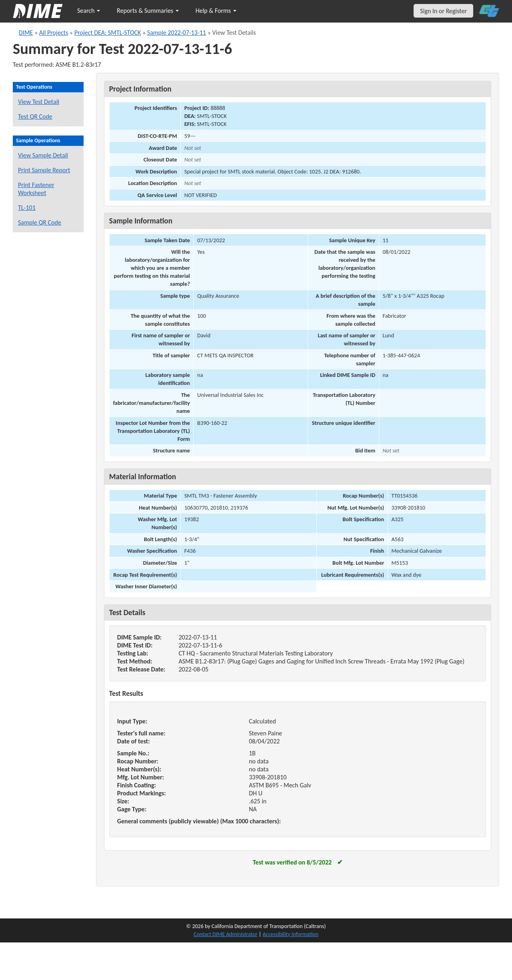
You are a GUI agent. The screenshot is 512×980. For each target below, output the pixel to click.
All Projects (54, 33)
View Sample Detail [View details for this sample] (43, 155)
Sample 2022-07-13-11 (177, 33)
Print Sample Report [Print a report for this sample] (44, 170)
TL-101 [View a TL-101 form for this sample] (27, 208)
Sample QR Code (40, 222)
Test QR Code (35, 117)
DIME (26, 33)
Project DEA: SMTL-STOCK (108, 33)
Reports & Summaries (148, 11)
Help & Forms (216, 11)
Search (89, 11)
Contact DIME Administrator (226, 934)
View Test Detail (39, 102)
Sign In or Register (443, 11)
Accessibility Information (290, 934)
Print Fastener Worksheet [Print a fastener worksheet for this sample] (36, 189)
